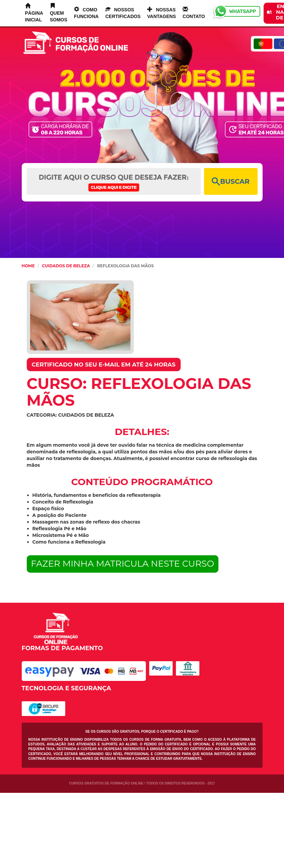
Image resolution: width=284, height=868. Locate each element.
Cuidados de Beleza (66, 266)
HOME (28, 266)
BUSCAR (231, 182)
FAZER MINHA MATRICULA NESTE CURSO (123, 564)
